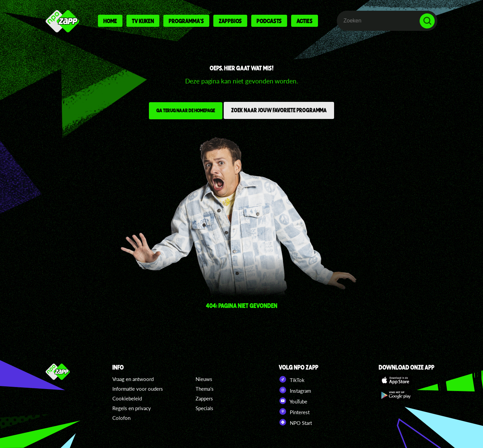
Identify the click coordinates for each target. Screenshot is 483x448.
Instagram (295, 390)
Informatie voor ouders (138, 389)
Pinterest (294, 411)
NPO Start (295, 422)
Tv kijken (143, 21)
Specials (204, 408)
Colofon (121, 418)
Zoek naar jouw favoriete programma (279, 110)
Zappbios (230, 21)
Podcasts (269, 21)
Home (110, 21)
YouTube (293, 401)
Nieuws (204, 379)
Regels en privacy (132, 408)
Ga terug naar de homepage (186, 110)
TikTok (292, 379)
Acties (305, 21)
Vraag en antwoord (133, 379)
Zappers (204, 398)
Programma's (186, 21)
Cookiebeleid (127, 398)
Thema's (205, 389)
